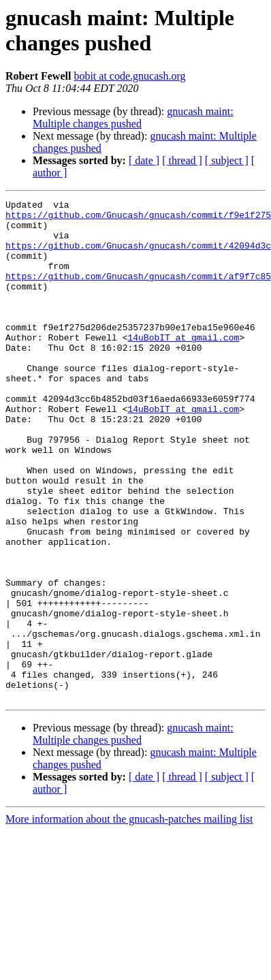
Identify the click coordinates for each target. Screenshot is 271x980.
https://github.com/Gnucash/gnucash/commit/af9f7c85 (138, 292)
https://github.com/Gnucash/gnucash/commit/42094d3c (138, 255)
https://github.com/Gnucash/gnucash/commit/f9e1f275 (138, 219)
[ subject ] (227, 160)
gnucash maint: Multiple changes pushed (133, 117)
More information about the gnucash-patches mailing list (129, 919)
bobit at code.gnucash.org (129, 76)
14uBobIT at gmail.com (183, 366)
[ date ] (144, 160)
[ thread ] (182, 160)
